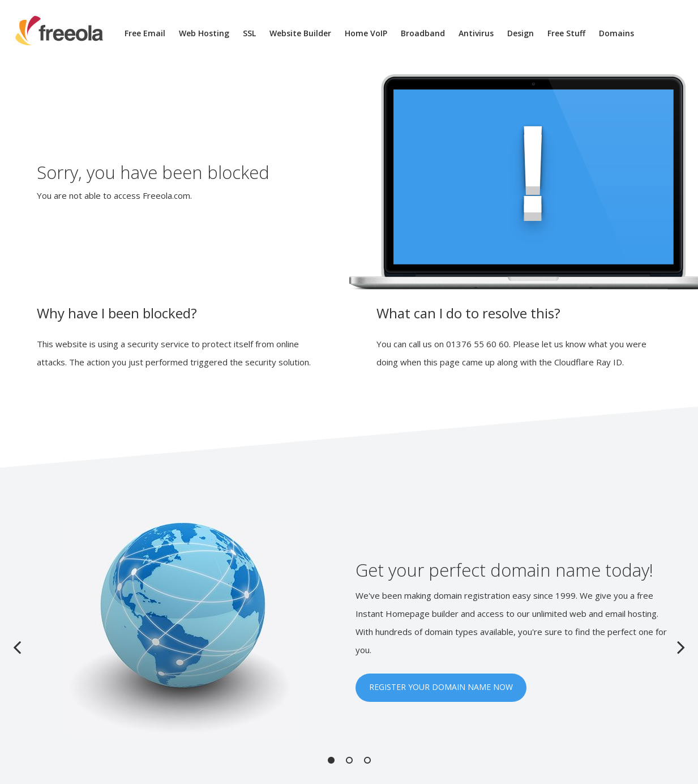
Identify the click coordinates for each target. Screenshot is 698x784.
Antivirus (476, 33)
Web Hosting (204, 33)
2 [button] (349, 760)
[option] (349, 629)
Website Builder (300, 33)
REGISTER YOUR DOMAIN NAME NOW (441, 687)
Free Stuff (566, 33)
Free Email (145, 33)
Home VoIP (366, 33)
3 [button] (367, 760)
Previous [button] (17, 647)
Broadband (423, 33)
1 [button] (331, 760)
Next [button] (681, 647)
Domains (616, 33)
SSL (249, 33)
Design (521, 33)
